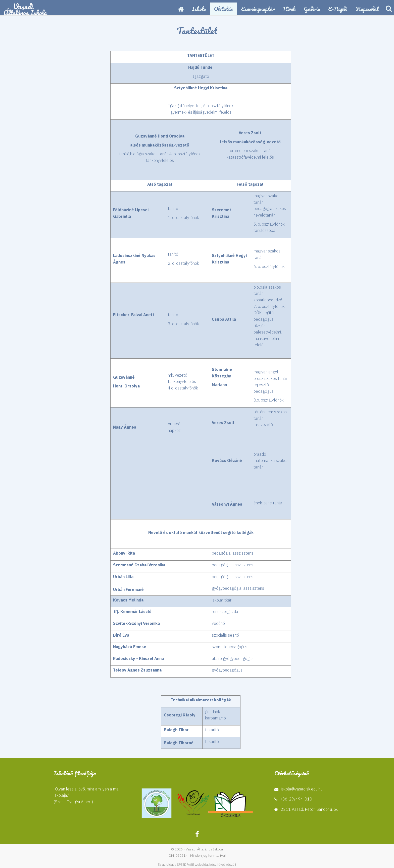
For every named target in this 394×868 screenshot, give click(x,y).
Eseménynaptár (258, 9)
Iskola (199, 9)
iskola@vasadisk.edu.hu (302, 789)
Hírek (289, 9)
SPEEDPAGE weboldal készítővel (201, 865)
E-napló (338, 9)
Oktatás (224, 9)
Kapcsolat (367, 9)
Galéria (312, 9)
